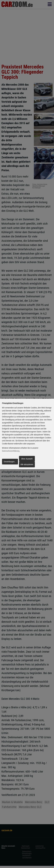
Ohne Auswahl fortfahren (27, 460)
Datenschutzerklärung (11, 451)
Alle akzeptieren (27, 464)
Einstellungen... (10, 462)
